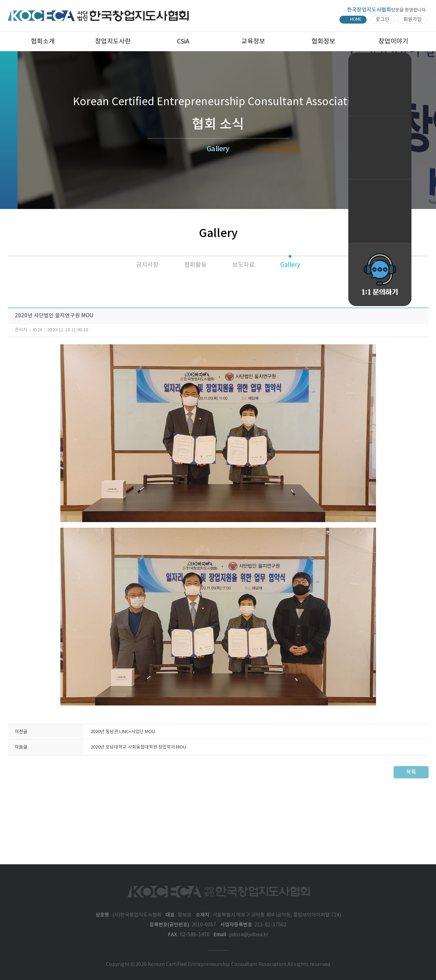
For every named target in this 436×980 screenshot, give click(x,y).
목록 (411, 772)
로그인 (383, 20)
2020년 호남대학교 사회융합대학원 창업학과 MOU (138, 747)
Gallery (290, 265)
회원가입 (412, 20)
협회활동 (195, 265)
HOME (356, 19)
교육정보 (253, 42)
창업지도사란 (113, 42)
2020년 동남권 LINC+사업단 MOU (123, 732)
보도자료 (243, 265)
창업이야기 (393, 42)
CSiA (183, 42)
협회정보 (323, 42)
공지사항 (147, 265)
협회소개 (43, 42)
